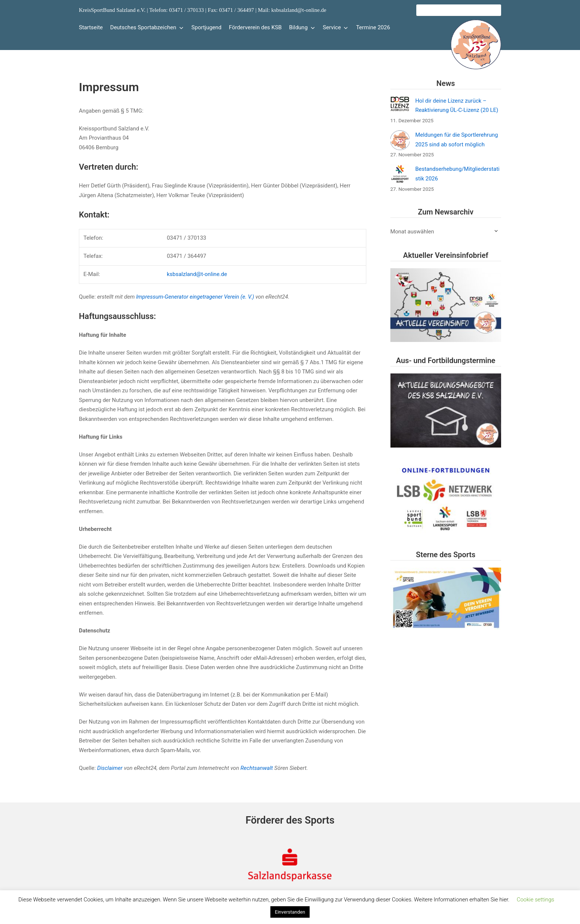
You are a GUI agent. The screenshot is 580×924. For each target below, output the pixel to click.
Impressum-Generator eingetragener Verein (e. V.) (195, 297)
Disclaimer (110, 768)
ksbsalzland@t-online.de (197, 274)
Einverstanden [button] (290, 912)
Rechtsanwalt (257, 768)
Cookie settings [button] (535, 900)
